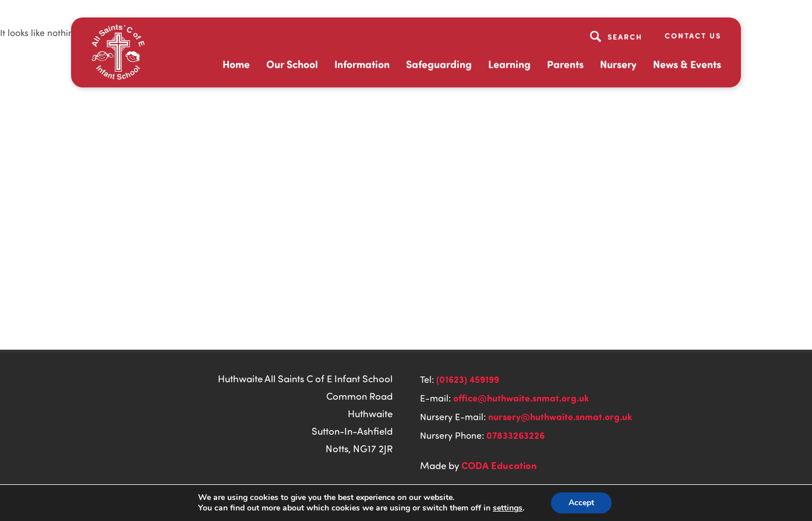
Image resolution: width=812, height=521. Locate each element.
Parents (565, 64)
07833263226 (516, 435)
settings (508, 508)
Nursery (618, 64)
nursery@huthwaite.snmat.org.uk (560, 416)
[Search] (618, 36)
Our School (292, 64)
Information (362, 64)
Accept (581, 503)
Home (236, 64)
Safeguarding (439, 64)
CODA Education (499, 465)
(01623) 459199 (468, 379)
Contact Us (693, 35)
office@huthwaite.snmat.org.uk (521, 398)
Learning (509, 64)
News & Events (687, 64)
